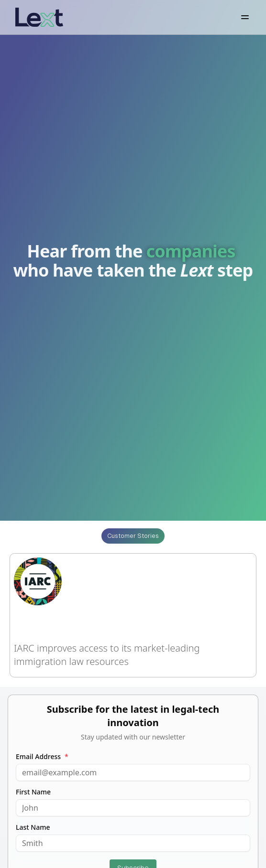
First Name (33, 792)
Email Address (42, 757)
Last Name (33, 827)
